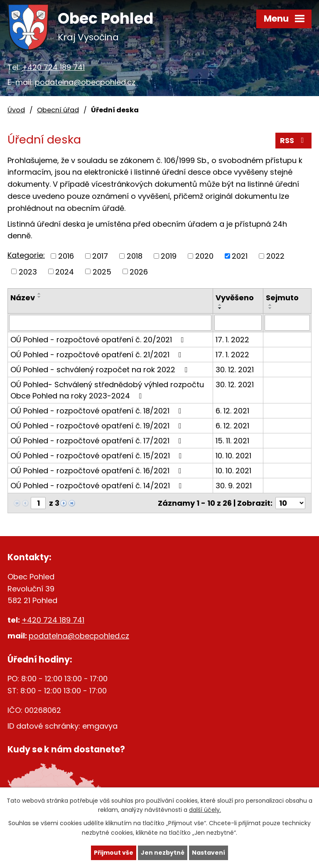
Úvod (16, 110)
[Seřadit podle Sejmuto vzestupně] (270, 305)
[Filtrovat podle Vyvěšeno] (238, 323)
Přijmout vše (114, 853)
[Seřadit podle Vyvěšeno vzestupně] (220, 305)
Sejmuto (282, 298)
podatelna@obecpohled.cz (85, 82)
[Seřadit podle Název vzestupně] (39, 294)
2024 (65, 271)
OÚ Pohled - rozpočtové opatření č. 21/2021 (98, 355)
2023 (28, 271)
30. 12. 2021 (235, 370)
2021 (240, 256)
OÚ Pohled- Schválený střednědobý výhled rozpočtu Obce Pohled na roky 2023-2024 (107, 390)
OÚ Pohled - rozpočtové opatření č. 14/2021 (98, 486)
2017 (100, 256)
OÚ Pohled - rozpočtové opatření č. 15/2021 (98, 456)
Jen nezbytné (163, 853)
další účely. (205, 810)
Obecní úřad (58, 110)
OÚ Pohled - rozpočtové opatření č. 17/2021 (98, 441)
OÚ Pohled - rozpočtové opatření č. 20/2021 (99, 340)
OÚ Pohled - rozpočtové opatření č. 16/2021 (98, 471)
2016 (66, 256)
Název (23, 298)
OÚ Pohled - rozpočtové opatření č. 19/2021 (98, 426)
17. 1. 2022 (232, 340)
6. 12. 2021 (232, 411)
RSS (294, 140)
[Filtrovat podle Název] (110, 323)
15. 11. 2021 (232, 441)
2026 (139, 271)
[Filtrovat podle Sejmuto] (287, 323)
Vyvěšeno (235, 298)
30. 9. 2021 (234, 486)
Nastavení (209, 853)
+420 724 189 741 (53, 67)
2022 (275, 256)
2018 (135, 256)
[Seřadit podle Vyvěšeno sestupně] (220, 308)
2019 (169, 256)
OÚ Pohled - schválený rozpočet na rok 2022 (101, 370)
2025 (102, 271)
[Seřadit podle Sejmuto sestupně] (270, 308)
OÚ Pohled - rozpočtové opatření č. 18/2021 (98, 411)
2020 (204, 256)
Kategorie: (26, 255)
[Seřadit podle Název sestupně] (39, 297)
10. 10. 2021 (233, 456)
